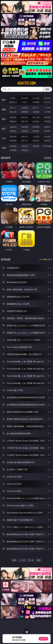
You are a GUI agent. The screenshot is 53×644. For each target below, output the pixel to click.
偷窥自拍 (13, 127)
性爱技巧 (47, 141)
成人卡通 (36, 117)
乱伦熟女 (36, 121)
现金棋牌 (36, 102)
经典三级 (25, 121)
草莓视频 (36, 146)
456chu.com (26, 83)
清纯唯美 (25, 131)
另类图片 (47, 131)
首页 (14, 560)
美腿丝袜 (13, 131)
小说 (4, 138)
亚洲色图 (25, 127)
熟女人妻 (13, 112)
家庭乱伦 (25, 137)
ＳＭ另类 (47, 112)
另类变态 (47, 121)
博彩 (4, 100)
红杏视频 (13, 150)
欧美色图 (36, 127)
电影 (4, 119)
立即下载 (43, 639)
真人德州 (25, 98)
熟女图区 (36, 131)
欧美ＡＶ (36, 108)
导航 (4, 148)
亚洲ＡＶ (13, 108)
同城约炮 (13, 146)
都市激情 (13, 137)
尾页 (39, 560)
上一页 (22, 560)
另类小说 (25, 141)
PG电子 (13, 98)
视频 (4, 109)
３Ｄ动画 (47, 108)
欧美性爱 (47, 117)
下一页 (31, 560)
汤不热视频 (47, 146)
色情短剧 (25, 150)
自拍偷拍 (25, 108)
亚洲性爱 (13, 117)
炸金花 (25, 102)
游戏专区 (47, 98)
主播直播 (36, 112)
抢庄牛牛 (47, 102)
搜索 (47, 89)
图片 (4, 129)
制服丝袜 (13, 121)
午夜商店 (25, 146)
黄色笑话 (36, 141)
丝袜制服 (25, 112)
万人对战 (36, 98)
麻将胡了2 (13, 102)
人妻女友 (36, 137)
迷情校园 (13, 141)
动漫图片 (47, 127)
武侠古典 (47, 137)
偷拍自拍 (25, 117)
